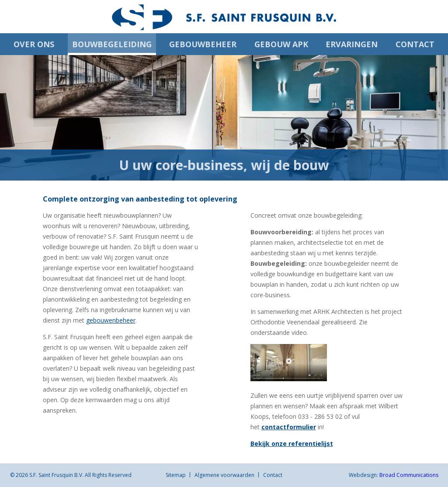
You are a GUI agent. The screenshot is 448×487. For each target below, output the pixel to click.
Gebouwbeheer (203, 44)
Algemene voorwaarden (224, 475)
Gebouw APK (281, 44)
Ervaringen (352, 44)
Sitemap (176, 475)
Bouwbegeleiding (112, 44)
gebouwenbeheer (111, 320)
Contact (415, 44)
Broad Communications (409, 475)
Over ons (34, 44)
